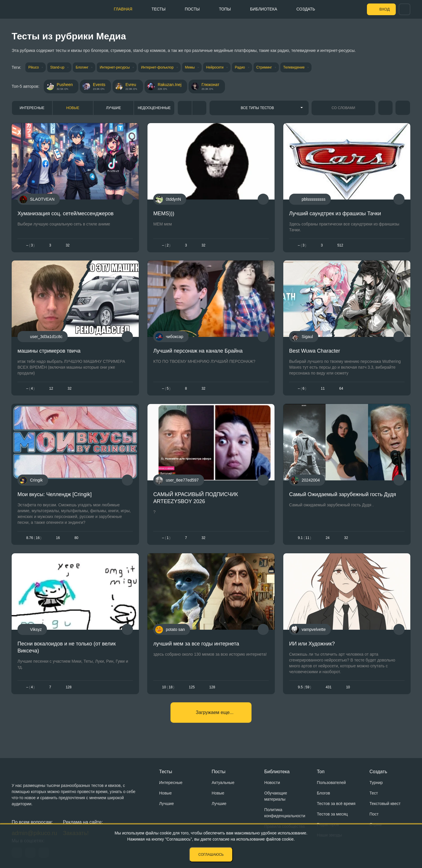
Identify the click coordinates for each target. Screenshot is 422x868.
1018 (168, 687)
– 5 (166, 389)
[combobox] (259, 108)
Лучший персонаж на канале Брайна (198, 351)
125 (192, 687)
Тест (374, 793)
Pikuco (34, 67)
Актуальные (223, 783)
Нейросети (217, 67)
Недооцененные (154, 108)
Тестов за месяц (332, 814)
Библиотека (263, 9)
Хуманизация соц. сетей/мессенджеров (66, 213)
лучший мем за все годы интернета (196, 644)
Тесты (157, 9)
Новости (272, 783)
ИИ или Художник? (312, 644)
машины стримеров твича (49, 351)
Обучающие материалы (276, 796)
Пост (374, 814)
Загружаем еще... (215, 713)
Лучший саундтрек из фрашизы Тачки (335, 213)
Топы (224, 9)
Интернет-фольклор (159, 67)
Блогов (323, 793)
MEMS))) (164, 213)
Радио (242, 67)
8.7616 (34, 538)
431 (328, 687)
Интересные (32, 108)
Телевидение (297, 67)
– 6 (302, 389)
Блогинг (83, 67)
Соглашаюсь (211, 855)
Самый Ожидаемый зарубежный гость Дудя (343, 494)
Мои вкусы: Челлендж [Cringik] (55, 494)
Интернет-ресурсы (116, 67)
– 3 (30, 245)
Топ (321, 772)
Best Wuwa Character (315, 351)
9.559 (304, 687)
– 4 (30, 389)
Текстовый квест (385, 804)
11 (323, 389)
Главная (121, 9)
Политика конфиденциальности (285, 813)
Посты (191, 9)
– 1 (166, 538)
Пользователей (331, 783)
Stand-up (58, 67)
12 (51, 389)
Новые (73, 108)
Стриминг (267, 67)
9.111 (304, 538)
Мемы (191, 67)
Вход (384, 9)
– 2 (166, 245)
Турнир (376, 783)
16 (58, 538)
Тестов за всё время (336, 804)
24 (327, 538)
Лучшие (114, 108)
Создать (306, 9)
